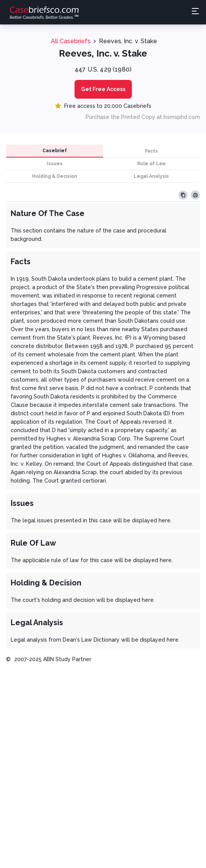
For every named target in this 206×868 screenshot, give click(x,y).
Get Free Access (103, 89)
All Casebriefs (71, 41)
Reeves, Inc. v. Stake (128, 41)
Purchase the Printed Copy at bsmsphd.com (143, 117)
